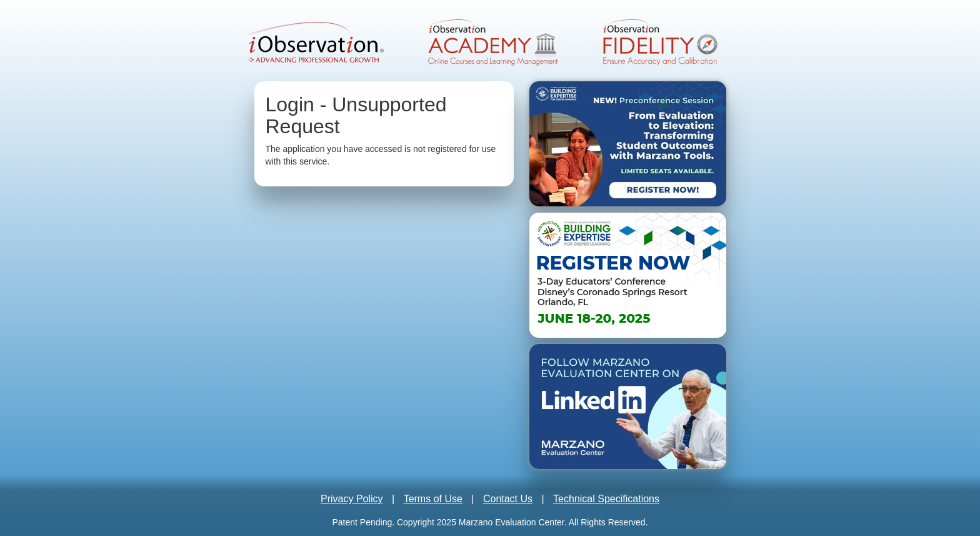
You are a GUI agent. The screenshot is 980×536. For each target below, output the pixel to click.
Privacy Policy (352, 499)
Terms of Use (433, 499)
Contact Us (508, 499)
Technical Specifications (606, 499)
